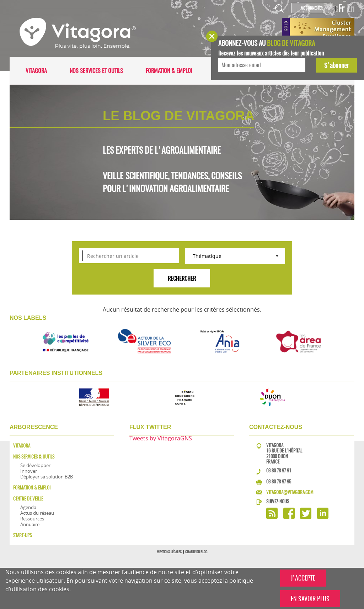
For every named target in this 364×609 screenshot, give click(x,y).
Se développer (35, 465)
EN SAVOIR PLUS (310, 599)
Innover (29, 471)
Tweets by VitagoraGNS (161, 438)
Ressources (32, 519)
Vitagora (36, 71)
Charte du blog (196, 552)
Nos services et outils (96, 71)
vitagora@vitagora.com (290, 492)
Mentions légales (169, 552)
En (351, 8)
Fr (341, 8)
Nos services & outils (34, 457)
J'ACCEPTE (303, 578)
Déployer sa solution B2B (47, 477)
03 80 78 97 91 (279, 470)
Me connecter (312, 8)
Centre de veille (28, 499)
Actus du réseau (37, 513)
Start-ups (22, 535)
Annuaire (30, 524)
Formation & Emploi (169, 71)
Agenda (28, 507)
